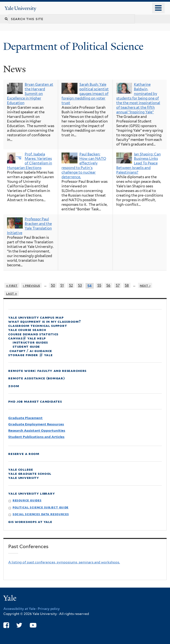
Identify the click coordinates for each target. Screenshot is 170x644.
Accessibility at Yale (19, 609)
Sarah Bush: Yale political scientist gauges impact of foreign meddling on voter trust (85, 94)
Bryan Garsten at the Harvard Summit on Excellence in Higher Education (30, 94)
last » (12, 293)
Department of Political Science (75, 46)
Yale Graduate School (30, 473)
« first (12, 285)
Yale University (24, 478)
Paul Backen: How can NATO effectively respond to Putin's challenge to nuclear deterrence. (84, 166)
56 (108, 285)
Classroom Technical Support (38, 326)
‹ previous (31, 285)
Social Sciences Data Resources (41, 514)
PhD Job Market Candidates (35, 401)
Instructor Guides (30, 342)
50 (53, 285)
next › (145, 285)
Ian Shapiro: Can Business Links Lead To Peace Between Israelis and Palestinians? (138, 163)
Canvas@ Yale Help (27, 338)
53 (80, 285)
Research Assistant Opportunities (37, 430)
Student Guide (26, 346)
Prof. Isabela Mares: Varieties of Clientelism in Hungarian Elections (30, 161)
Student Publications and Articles (36, 437)
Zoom (14, 386)
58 (127, 285)
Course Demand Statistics (33, 334)
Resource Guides (27, 500)
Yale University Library (31, 493)
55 (99, 285)
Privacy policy (49, 609)
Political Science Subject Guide (41, 507)
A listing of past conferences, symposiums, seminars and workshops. (64, 562)
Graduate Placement (25, 418)
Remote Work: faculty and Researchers (47, 371)
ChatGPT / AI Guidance (30, 351)
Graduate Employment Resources (36, 424)
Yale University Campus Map (36, 317)
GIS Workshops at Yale (30, 522)
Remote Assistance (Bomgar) (36, 378)
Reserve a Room (24, 454)
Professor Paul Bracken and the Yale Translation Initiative (29, 226)
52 (71, 285)
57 (118, 285)
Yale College (21, 469)
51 (62, 285)
